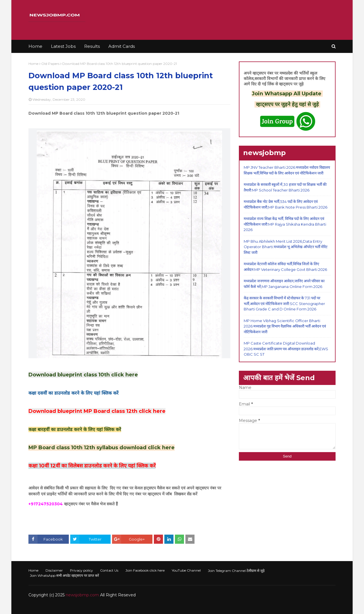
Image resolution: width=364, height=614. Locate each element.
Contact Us (109, 570)
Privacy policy (81, 570)
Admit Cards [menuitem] (122, 46)
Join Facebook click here (145, 570)
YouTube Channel (186, 570)
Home (33, 64)
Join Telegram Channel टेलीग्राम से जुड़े (236, 571)
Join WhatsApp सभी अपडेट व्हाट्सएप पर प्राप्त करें (64, 575)
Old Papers (50, 64)
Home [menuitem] (35, 46)
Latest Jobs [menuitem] (63, 46)
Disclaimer (54, 570)
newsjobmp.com (82, 595)
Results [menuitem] (92, 46)
